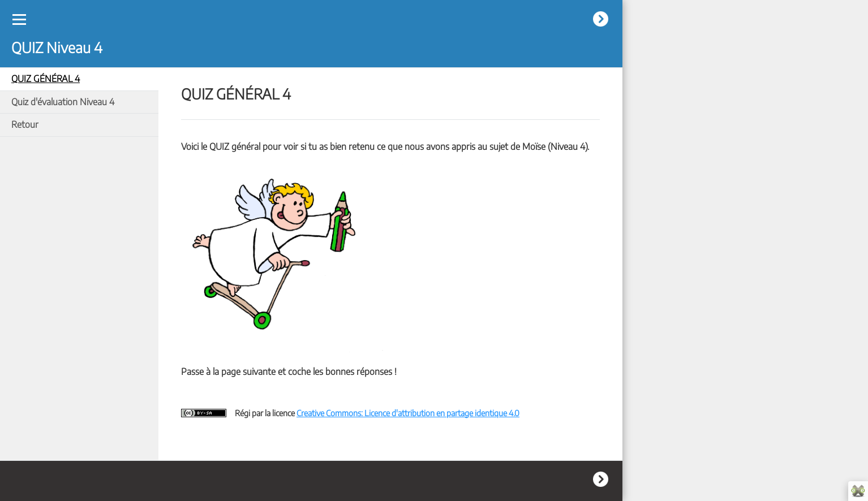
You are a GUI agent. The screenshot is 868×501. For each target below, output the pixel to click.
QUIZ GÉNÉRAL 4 (46, 79)
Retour (25, 124)
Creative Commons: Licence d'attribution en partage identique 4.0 (408, 413)
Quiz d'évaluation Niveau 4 (63, 102)
